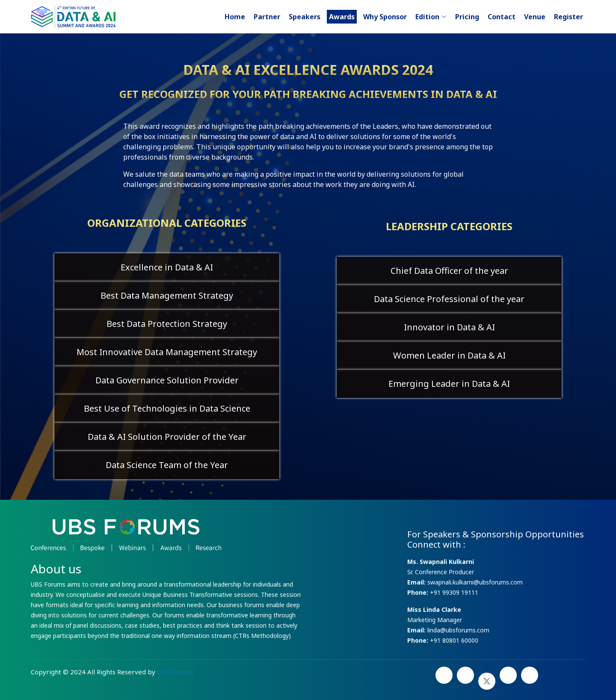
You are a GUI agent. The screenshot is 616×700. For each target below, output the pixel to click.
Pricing (467, 17)
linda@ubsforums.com (458, 630)
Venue (535, 17)
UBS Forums (175, 672)
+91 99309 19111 (454, 592)
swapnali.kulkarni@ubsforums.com (474, 582)
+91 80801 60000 (454, 640)
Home (235, 17)
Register (569, 17)
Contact (502, 17)
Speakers (305, 17)
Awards (342, 17)
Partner (267, 17)
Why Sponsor (385, 17)
